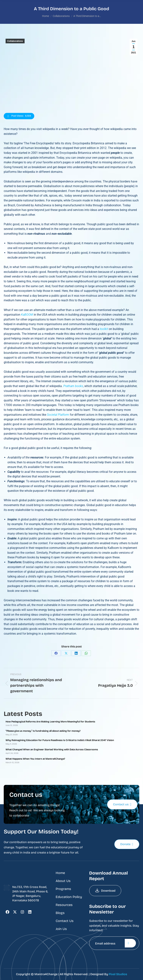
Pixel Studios (118, 974)
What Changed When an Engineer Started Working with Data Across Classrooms (52, 750)
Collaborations (15, 41)
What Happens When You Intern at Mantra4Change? (35, 759)
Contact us (122, 804)
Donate (127, 844)
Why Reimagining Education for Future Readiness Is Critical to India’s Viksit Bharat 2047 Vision (60, 740)
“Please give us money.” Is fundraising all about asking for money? (43, 731)
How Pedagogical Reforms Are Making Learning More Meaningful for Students (50, 722)
